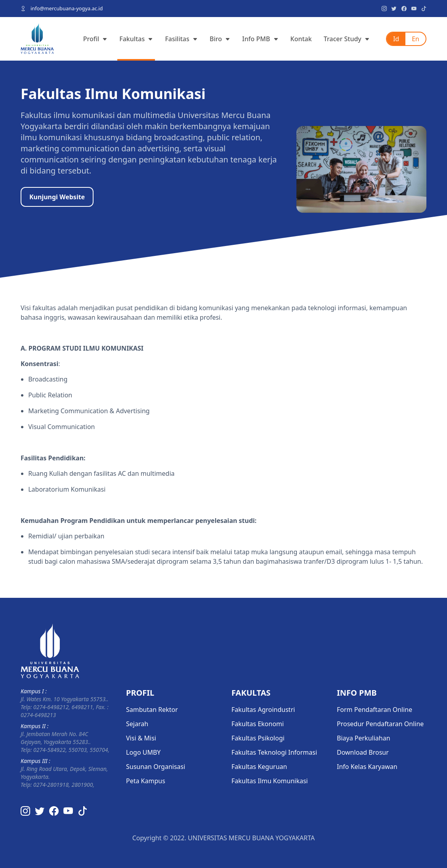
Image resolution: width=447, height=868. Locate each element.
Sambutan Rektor (152, 710)
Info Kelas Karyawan (367, 767)
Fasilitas (181, 39)
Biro (220, 39)
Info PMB (260, 39)
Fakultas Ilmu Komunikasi (270, 781)
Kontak (301, 39)
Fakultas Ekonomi (258, 724)
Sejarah (137, 724)
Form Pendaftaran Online (374, 710)
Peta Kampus (146, 781)
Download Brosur (363, 752)
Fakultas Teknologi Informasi (274, 752)
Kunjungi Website (57, 197)
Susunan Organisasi (156, 767)
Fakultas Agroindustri (263, 710)
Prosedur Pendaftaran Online (380, 724)
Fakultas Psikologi (258, 738)
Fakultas (136, 39)
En (415, 39)
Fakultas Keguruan (259, 767)
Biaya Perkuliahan (364, 738)
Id (396, 39)
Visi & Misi (141, 738)
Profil (95, 39)
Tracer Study (347, 39)
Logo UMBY (143, 752)
